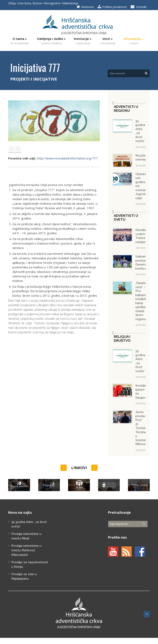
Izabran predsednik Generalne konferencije (145, 263)
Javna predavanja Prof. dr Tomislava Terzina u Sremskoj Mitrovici (143, 428)
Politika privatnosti (114, 7)
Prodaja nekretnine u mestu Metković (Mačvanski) (26, 550)
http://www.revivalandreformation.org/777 (67, 158)
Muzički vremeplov (143, 158)
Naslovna (87, 7)
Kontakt (141, 7)
